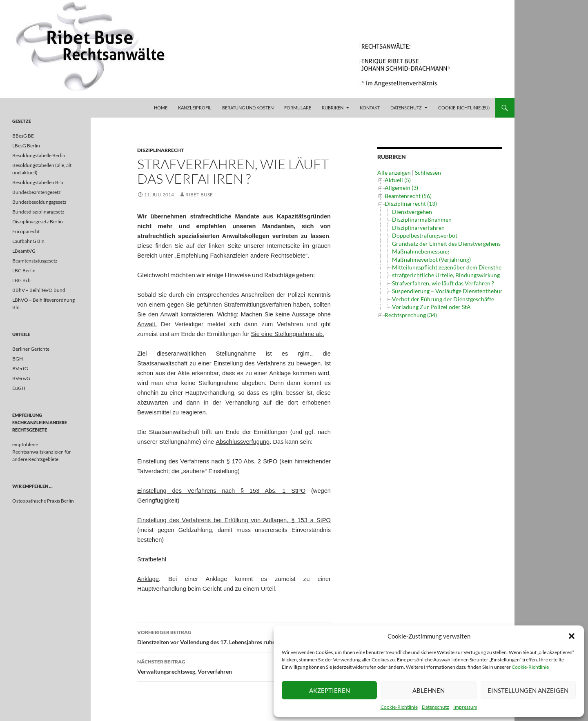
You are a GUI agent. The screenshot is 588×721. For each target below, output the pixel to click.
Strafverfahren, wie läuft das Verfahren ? (443, 283)
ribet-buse (199, 195)
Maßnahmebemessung (421, 251)
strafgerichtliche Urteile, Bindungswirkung (446, 275)
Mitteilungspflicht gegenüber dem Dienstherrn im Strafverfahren (474, 267)
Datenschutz (435, 707)
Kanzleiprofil (195, 108)
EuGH (19, 388)
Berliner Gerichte (31, 349)
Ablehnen (429, 690)
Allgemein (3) (401, 188)
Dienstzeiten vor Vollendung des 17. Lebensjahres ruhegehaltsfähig (234, 636)
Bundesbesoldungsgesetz (39, 202)
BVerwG (21, 378)
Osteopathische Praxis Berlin (43, 501)
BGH (18, 359)
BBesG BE (23, 136)
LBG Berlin (24, 270)
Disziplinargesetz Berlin (38, 221)
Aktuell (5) (398, 180)
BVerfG (20, 368)
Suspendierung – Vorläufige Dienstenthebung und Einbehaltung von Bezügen (489, 291)
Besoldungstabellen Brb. (38, 182)
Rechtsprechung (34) (411, 312)
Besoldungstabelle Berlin (39, 155)
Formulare (298, 108)
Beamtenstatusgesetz (35, 261)
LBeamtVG (24, 251)
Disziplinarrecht (160, 150)
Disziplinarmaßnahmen (422, 219)
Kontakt (370, 108)
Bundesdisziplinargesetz (38, 212)
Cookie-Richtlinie (530, 667)
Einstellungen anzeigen (528, 690)
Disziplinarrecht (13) (411, 204)
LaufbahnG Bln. (29, 241)
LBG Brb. (22, 280)
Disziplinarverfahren (418, 228)
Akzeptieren (330, 690)
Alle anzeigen (394, 172)
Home (161, 108)
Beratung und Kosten (248, 108)
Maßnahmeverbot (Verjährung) (431, 259)
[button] (572, 636)
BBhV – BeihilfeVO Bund (39, 290)
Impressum (465, 707)
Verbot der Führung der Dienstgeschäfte (443, 299)
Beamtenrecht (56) (408, 196)
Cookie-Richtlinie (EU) (464, 108)
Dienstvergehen (412, 212)
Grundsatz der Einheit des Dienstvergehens (446, 244)
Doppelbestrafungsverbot (425, 235)
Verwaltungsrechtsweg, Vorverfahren (234, 666)
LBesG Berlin (26, 146)
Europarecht (26, 231)
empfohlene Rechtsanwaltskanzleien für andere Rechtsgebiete (42, 452)
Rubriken (333, 108)
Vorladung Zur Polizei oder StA (431, 307)
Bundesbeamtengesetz (37, 192)
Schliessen (428, 172)
